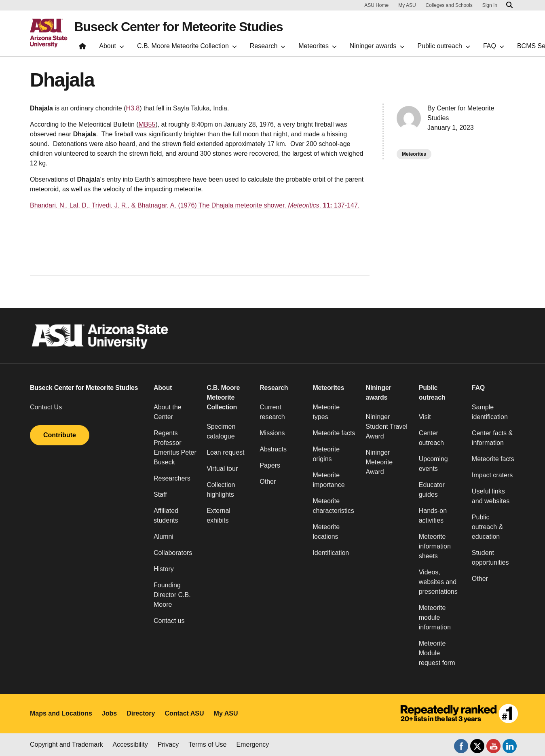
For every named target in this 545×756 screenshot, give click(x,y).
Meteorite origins (326, 454)
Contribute (60, 435)
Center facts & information (492, 438)
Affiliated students (166, 516)
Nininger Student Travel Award (387, 427)
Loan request (225, 452)
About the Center (168, 412)
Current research (272, 412)
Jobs (109, 713)
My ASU (407, 5)
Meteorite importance (328, 480)
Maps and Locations (61, 713)
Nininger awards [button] (379, 393)
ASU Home (376, 5)
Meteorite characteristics (333, 506)
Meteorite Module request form (437, 653)
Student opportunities (490, 558)
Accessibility (130, 744)
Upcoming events (433, 464)
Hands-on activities (433, 516)
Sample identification (490, 412)
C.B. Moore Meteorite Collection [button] (223, 397)
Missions (272, 433)
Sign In (490, 5)
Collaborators (173, 553)
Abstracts (273, 449)
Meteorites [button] (328, 388)
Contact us (169, 621)
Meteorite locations (326, 532)
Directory (141, 713)
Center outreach (431, 438)
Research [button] (274, 388)
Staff (160, 494)
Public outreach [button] (432, 393)
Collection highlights (221, 490)
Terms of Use (207, 744)
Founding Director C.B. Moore (172, 595)
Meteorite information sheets (435, 546)
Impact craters (492, 475)
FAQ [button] (478, 388)
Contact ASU (184, 713)
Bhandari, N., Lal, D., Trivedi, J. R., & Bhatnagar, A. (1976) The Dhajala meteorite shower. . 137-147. (195, 205)
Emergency (252, 744)
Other (268, 482)
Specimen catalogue (221, 431)
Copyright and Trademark (67, 744)
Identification (331, 553)
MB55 (147, 124)
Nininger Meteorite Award (379, 462)
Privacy (168, 744)
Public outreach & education (487, 527)
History (164, 569)
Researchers (172, 478)
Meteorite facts (334, 433)
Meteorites (414, 154)
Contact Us (46, 407)
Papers (270, 465)
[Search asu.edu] (509, 5)
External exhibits (219, 516)
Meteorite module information (435, 617)
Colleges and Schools (449, 5)
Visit (425, 417)
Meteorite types (326, 412)
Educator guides (432, 490)
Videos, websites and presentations (438, 582)
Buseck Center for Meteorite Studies (178, 27)
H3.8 (133, 108)
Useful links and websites (491, 496)
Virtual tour (222, 469)
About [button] (163, 388)
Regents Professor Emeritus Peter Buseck (175, 448)
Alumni (164, 537)
